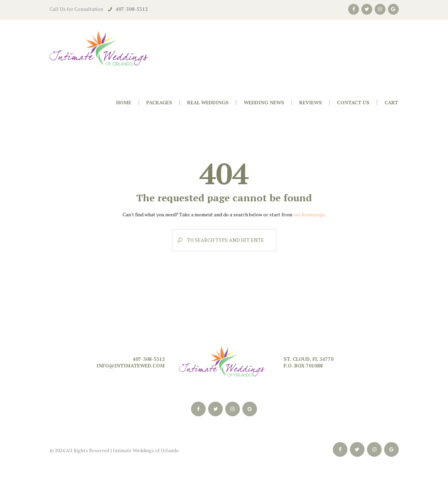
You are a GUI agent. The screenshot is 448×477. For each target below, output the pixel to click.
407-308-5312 (132, 9)
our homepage (309, 214)
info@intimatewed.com (131, 366)
